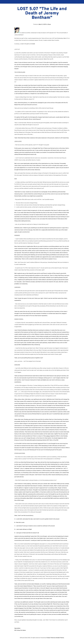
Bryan (49, 24)
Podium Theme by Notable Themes (55, 638)
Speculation (17, 628)
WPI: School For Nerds (20, 630)
